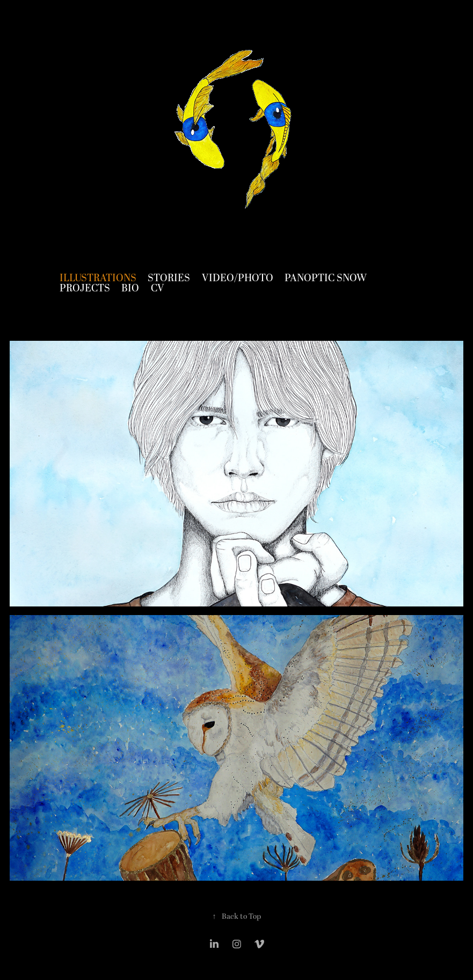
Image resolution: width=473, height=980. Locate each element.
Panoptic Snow (326, 278)
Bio (130, 288)
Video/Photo (238, 278)
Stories (169, 278)
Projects (85, 288)
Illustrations (98, 278)
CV (158, 288)
